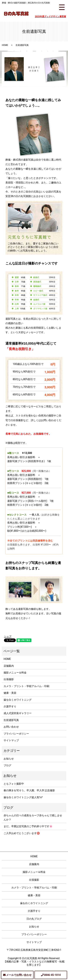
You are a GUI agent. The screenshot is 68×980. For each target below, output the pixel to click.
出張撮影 (9, 679)
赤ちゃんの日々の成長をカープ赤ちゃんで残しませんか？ (33, 817)
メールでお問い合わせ (19, 975)
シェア (8, 636)
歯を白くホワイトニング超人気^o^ (23, 797)
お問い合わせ (11, 727)
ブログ (7, 765)
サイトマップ (11, 740)
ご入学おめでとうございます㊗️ (22, 833)
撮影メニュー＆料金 (15, 673)
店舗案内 (9, 666)
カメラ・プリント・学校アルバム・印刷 (26, 686)
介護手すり (10, 706)
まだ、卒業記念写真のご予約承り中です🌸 (28, 826)
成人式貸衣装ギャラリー (18, 713)
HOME (5, 45)
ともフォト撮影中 (14, 784)
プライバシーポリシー (16, 734)
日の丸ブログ (34, 919)
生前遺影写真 (11, 720)
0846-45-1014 (52, 975)
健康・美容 (10, 693)
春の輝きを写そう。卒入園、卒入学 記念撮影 (29, 790)
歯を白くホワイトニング (18, 700)
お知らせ (9, 759)
